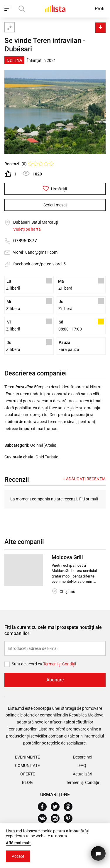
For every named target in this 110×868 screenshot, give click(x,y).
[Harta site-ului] (10, 27)
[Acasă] (55, 9)
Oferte (28, 774)
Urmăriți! (55, 189)
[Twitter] (57, 807)
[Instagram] (57, 818)
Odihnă (14, 60)
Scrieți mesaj (55, 205)
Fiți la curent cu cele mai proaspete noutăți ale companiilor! (53, 630)
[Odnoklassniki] (70, 807)
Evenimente (27, 757)
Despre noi (83, 757)
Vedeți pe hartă (27, 229)
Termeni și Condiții (82, 782)
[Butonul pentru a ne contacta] (98, 853)
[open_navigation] (8, 9)
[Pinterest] (70, 818)
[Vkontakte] (44, 818)
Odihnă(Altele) (43, 445)
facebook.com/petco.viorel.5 (39, 264)
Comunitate (27, 766)
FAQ (82, 766)
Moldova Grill (67, 557)
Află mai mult (18, 843)
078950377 (25, 241)
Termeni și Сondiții (60, 664)
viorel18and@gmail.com (35, 252)
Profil (100, 9)
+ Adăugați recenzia (84, 479)
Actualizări (82, 774)
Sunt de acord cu (27, 664)
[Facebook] (44, 807)
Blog (27, 782)
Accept (18, 856)
